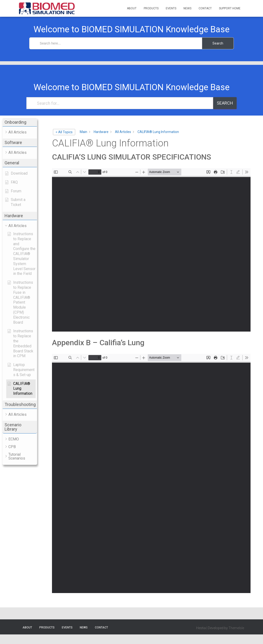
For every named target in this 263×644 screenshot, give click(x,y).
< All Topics (64, 132)
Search (225, 103)
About (132, 8)
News (187, 8)
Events (171, 8)
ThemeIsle (236, 628)
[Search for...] (120, 103)
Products (151, 8)
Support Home (230, 8)
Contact (205, 8)
